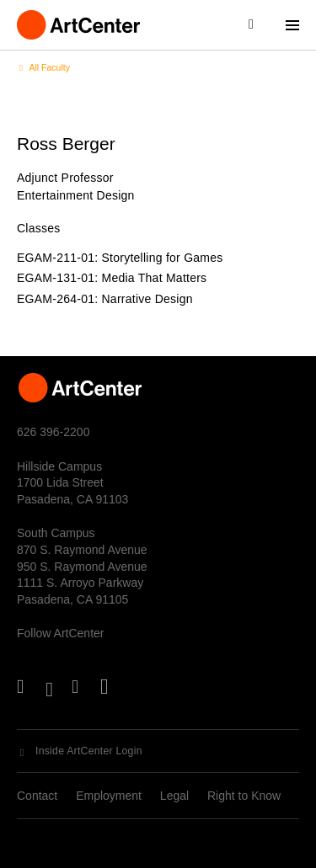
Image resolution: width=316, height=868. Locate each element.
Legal (174, 796)
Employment (109, 796)
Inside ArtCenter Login (89, 751)
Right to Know (244, 796)
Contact (37, 796)
